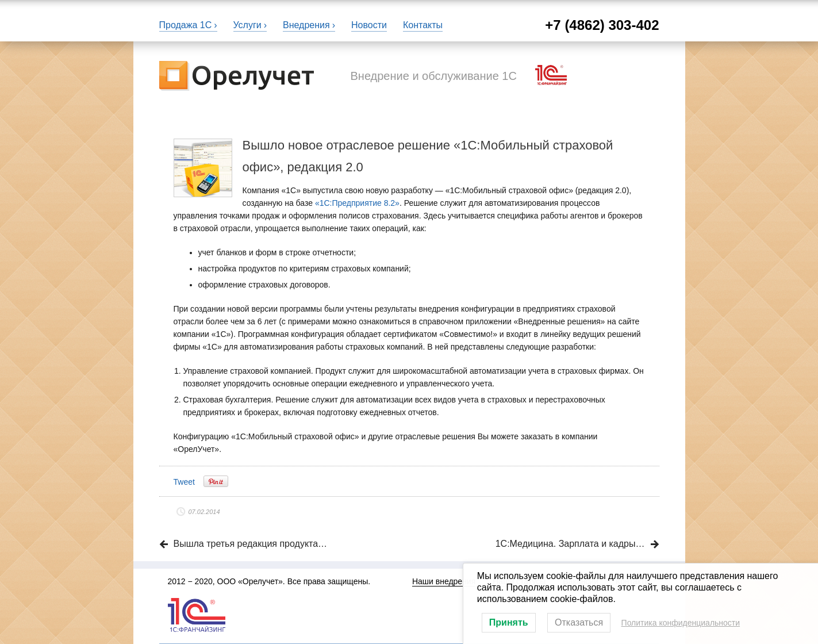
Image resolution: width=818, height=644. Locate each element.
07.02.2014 (204, 512)
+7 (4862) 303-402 (602, 25)
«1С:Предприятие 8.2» (357, 203)
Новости (369, 25)
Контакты (423, 25)
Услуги (247, 25)
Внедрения (306, 25)
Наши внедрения (444, 581)
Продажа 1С (186, 25)
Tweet (184, 482)
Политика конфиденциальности (681, 623)
